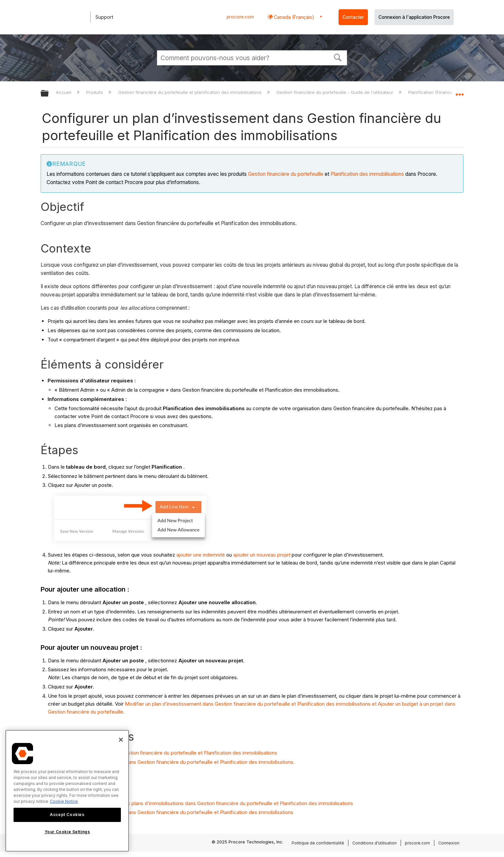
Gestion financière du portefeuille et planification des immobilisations (191, 92)
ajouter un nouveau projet (262, 555)
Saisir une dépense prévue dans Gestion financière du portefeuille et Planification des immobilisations (162, 753)
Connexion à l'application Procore (414, 17)
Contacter (353, 17)
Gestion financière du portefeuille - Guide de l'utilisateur (336, 92)
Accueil (64, 92)
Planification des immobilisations (367, 174)
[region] (67, 791)
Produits (95, 92)
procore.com (240, 17)
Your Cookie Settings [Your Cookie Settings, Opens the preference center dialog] (67, 832)
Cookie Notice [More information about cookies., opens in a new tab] (64, 801)
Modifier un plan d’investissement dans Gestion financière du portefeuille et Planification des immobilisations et (251, 704)
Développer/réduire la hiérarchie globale (49, 94)
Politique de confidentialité (318, 843)
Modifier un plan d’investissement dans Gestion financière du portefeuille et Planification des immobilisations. (171, 762)
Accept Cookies (67, 815)
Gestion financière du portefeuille (286, 174)
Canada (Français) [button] (293, 17)
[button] (338, 57)
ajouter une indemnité (201, 555)
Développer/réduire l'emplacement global (459, 92)
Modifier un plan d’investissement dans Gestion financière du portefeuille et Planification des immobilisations (170, 812)
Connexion (449, 843)
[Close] (121, 740)
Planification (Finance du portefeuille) (448, 92)
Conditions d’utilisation (375, 843)
